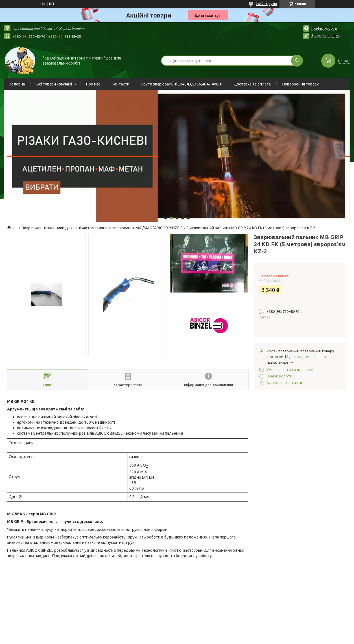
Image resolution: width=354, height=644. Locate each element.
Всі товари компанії (54, 84)
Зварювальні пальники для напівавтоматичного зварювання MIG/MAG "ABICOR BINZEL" (102, 228)
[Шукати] (297, 61)
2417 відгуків (266, 4)
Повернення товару (301, 84)
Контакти (121, 84)
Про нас (93, 84)
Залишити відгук (326, 36)
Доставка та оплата (252, 84)
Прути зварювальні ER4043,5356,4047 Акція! (182, 84)
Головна (17, 84)
